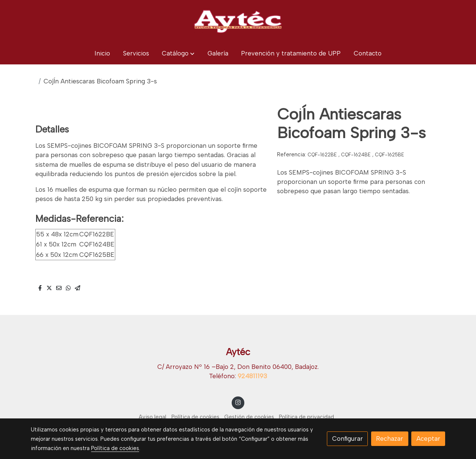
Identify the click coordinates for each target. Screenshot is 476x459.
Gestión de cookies (249, 417)
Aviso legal (152, 417)
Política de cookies (195, 417)
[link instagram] (238, 402)
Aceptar (428, 439)
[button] (178, 53)
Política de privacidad (306, 417)
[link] (238, 21)
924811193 (252, 376)
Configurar (348, 439)
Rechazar (390, 439)
